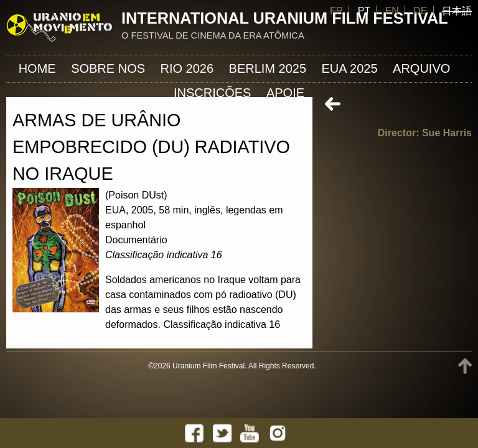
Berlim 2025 (268, 68)
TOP (465, 366)
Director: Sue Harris (425, 133)
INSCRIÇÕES (212, 93)
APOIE (285, 93)
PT (364, 11)
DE (420, 11)
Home (37, 68)
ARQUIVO (421, 68)
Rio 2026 (187, 68)
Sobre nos (108, 68)
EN (392, 11)
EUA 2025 (350, 68)
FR (336, 11)
